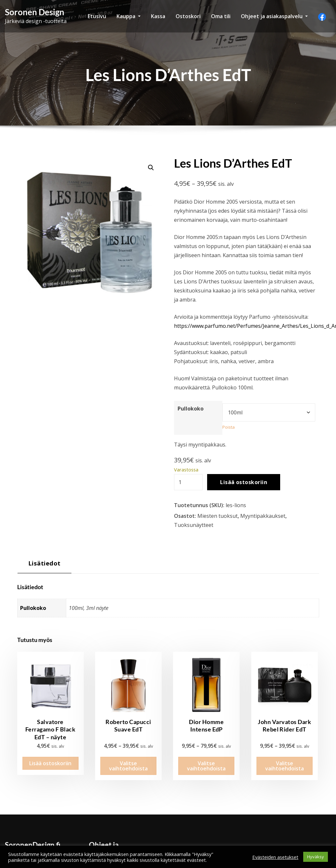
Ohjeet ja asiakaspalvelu (274, 16)
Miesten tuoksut (218, 516)
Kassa (158, 16)
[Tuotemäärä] (188, 482)
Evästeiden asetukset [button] (275, 857)
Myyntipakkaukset (263, 516)
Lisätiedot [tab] (44, 563)
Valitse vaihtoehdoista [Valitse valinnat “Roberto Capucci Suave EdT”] (128, 759)
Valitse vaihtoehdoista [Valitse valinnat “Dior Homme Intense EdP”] (206, 759)
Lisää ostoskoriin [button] (50, 756)
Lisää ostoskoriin (244, 482)
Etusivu (97, 16)
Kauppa (129, 16)
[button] (151, 168)
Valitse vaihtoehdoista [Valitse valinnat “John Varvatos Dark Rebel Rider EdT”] (285, 759)
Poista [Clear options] (229, 427)
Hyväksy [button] (316, 857)
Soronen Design (35, 12)
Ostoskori (188, 16)
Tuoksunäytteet (194, 525)
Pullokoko (191, 409)
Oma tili (221, 16)
